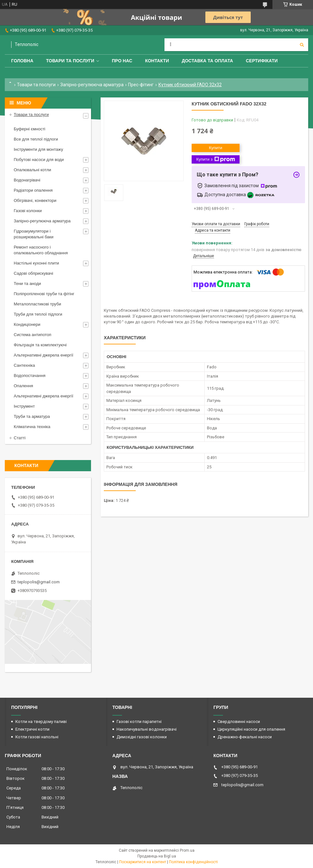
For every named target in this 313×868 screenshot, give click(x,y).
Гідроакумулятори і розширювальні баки (34, 234)
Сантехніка (24, 365)
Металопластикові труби (37, 304)
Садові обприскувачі (33, 273)
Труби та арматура (32, 416)
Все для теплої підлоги (36, 139)
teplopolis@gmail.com (39, 582)
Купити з (215, 159)
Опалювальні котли (32, 170)
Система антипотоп (33, 335)
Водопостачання (30, 376)
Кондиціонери (27, 324)
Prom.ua (187, 850)
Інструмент (24, 406)
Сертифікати (262, 61)
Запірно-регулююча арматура (92, 85)
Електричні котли (32, 729)
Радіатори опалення (33, 190)
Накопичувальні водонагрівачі (147, 729)
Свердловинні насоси (239, 722)
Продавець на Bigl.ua (157, 856)
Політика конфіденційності (193, 862)
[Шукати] (302, 45)
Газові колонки (28, 211)
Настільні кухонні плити (36, 263)
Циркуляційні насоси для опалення (251, 729)
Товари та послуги (70, 61)
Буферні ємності (30, 129)
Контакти (157, 61)
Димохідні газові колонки (142, 737)
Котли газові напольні (37, 737)
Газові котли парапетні (139, 722)
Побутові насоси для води (39, 160)
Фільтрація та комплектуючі (40, 345)
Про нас (122, 61)
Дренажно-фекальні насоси (245, 737)
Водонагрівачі (27, 180)
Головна (22, 61)
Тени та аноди (27, 284)
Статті (20, 438)
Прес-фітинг (141, 85)
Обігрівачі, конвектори (35, 200)
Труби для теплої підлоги (38, 314)
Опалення (23, 386)
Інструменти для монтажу (38, 149)
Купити (216, 148)
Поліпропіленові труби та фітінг (44, 294)
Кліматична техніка (32, 427)
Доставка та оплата (207, 61)
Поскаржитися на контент (143, 862)
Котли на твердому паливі (41, 722)
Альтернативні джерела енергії (43, 355)
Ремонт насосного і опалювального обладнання (41, 250)
